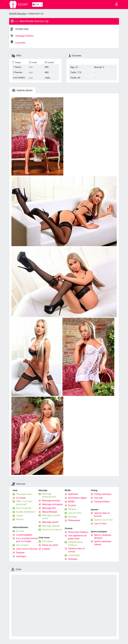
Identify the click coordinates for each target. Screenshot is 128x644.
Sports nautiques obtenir (103, 543)
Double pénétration (26, 512)
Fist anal (98, 498)
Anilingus (73, 559)
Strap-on (72, 509)
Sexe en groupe (24, 508)
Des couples (22, 545)
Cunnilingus (74, 555)
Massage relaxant (51, 526)
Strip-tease (48, 541)
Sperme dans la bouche (102, 515)
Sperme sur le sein (103, 520)
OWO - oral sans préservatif (24, 503)
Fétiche (20, 519)
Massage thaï (49, 508)
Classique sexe (24, 494)
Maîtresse (73, 494)
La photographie (24, 535)
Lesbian (46, 549)
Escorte (20, 531)
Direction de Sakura (52, 530)
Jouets (20, 516)
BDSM (71, 502)
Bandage (72, 517)
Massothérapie (50, 512)
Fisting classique (103, 494)
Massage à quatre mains (51, 517)
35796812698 (22, 29)
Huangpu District (22, 36)
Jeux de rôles (75, 513)
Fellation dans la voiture (76, 550)
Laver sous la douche (27, 549)
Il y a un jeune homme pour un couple (27, 540)
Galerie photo (22, 90)
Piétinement (74, 520)
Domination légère (77, 498)
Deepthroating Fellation (75, 544)
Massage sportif (50, 522)
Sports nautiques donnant (103, 536)
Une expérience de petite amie (77, 537)
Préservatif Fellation (78, 532)
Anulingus (21, 556)
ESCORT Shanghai (18, 14)
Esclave (72, 505)
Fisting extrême (102, 502)
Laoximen (18, 42)
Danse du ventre (50, 545)
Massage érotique (51, 501)
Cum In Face (100, 524)
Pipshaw (20, 553)
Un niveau (21, 498)
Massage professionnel (49, 495)
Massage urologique (52, 504)
